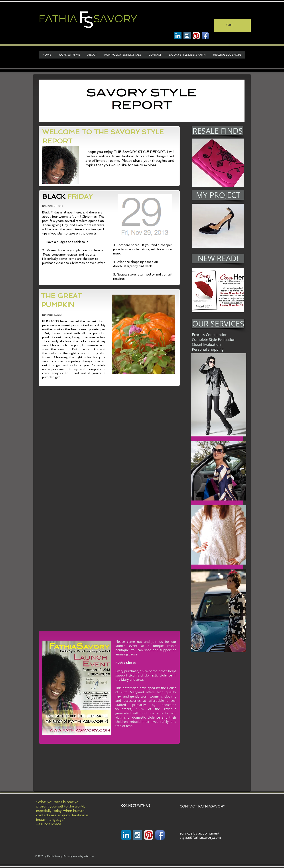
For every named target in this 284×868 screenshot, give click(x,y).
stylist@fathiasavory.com (200, 838)
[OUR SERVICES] (218, 324)
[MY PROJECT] (218, 195)
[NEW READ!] (218, 258)
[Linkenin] (178, 36)
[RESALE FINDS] (217, 131)
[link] (232, 25)
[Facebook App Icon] (205, 36)
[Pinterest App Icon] (196, 36)
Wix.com (89, 856)
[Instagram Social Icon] (187, 36)
